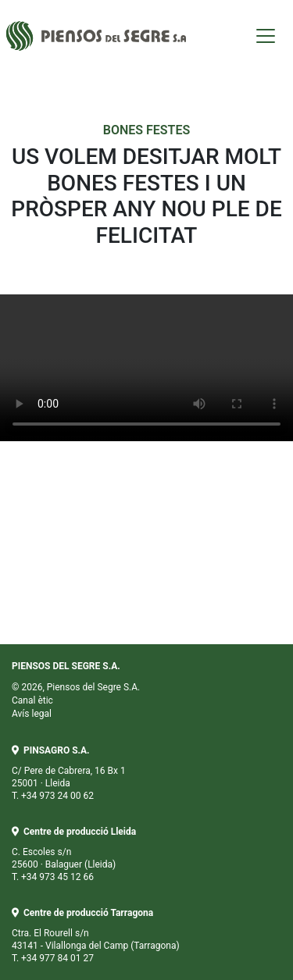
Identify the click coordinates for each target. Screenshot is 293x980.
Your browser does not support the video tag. (146, 368)
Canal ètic (32, 700)
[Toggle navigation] (266, 36)
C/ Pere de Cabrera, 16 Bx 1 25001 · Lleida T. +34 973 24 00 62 (69, 773)
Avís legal (32, 714)
